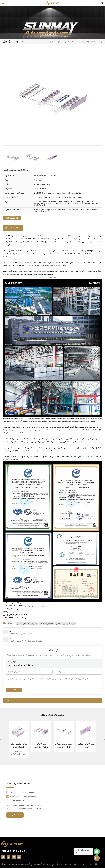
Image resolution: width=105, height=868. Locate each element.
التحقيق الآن (11, 218)
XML (65, 864)
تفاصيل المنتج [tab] (13, 228)
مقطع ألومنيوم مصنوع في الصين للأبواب (64, 746)
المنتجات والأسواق (70, 42)
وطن (60, 42)
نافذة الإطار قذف (46, 624)
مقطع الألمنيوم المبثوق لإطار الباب (41, 746)
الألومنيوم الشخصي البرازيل (27, 624)
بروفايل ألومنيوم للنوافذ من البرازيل (20, 665)
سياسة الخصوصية (75, 864)
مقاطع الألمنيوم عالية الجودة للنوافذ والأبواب (19, 746)
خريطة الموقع (57, 864)
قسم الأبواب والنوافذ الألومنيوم (86, 746)
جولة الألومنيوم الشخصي (66, 624)
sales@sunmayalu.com (19, 615)
